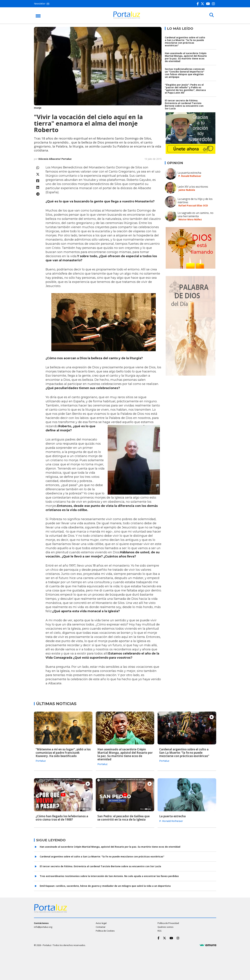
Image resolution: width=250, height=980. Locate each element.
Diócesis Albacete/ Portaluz (55, 159)
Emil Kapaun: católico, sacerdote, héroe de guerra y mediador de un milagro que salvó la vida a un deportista (105, 886)
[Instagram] (214, 4)
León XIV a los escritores (193, 187)
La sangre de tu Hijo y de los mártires (195, 201)
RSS (160, 931)
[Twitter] (203, 4)
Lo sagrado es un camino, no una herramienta (195, 215)
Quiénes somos (166, 927)
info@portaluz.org (43, 927)
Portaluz (41, 761)
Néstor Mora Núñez (190, 219)
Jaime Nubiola (187, 190)
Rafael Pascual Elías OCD (193, 205)
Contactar (101, 927)
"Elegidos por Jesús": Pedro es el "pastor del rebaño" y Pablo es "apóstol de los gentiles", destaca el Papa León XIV (185, 89)
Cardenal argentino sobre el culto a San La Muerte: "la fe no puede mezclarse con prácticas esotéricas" (185, 41)
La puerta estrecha (189, 173)
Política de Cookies (105, 931)
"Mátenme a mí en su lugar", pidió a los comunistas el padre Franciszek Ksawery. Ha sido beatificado (63, 753)
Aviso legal (101, 923)
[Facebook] (198, 4)
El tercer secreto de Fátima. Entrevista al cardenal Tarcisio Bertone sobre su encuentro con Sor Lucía (184, 104)
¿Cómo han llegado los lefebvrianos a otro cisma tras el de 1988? (62, 818)
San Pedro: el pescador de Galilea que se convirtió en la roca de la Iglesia (124, 818)
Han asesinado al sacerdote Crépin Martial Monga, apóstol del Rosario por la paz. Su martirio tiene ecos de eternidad (186, 57)
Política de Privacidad (168, 923)
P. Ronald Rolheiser (190, 176)
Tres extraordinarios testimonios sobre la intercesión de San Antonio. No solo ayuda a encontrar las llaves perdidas (109, 876)
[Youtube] (209, 4)
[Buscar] (211, 15)
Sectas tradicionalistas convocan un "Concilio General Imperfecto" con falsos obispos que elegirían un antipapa (185, 73)
